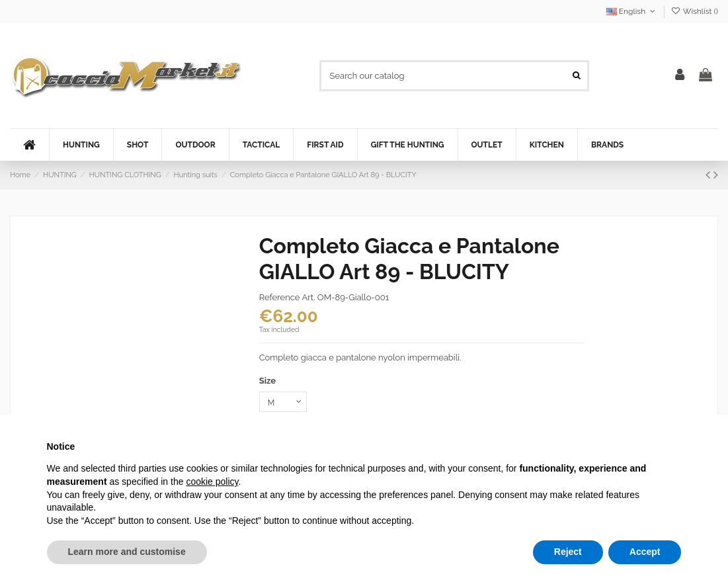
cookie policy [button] (212, 482)
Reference (280, 297)
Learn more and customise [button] (127, 552)
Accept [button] (645, 552)
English (632, 11)
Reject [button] (568, 552)
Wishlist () (695, 11)
